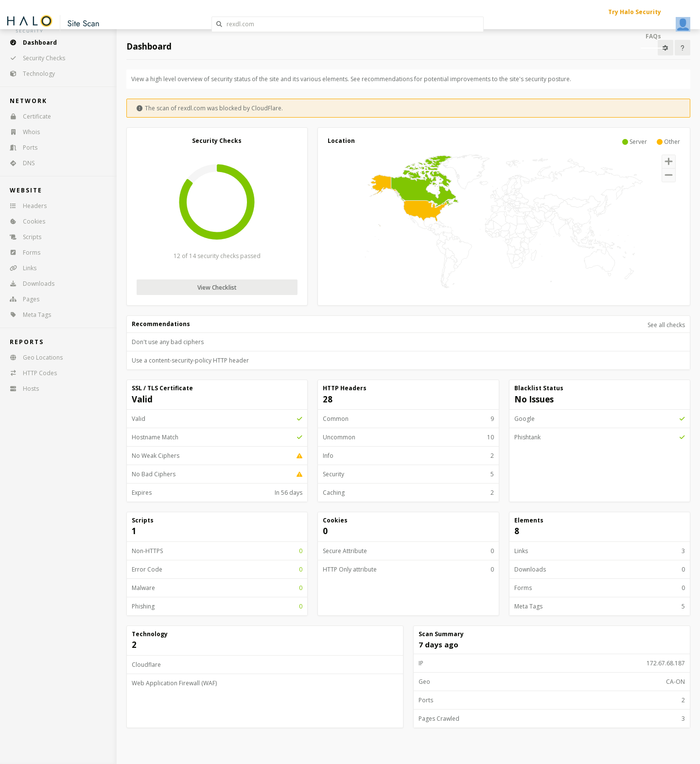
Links (20, 268)
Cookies (24, 221)
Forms (22, 252)
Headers (25, 206)
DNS (19, 163)
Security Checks (34, 58)
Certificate (27, 116)
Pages (21, 299)
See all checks (666, 325)
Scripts (22, 237)
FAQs (653, 36)
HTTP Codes (30, 373)
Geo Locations (33, 357)
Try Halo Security (635, 12)
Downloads (29, 284)
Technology (29, 74)
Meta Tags (27, 315)
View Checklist (217, 287)
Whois (22, 132)
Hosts (21, 389)
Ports (20, 148)
